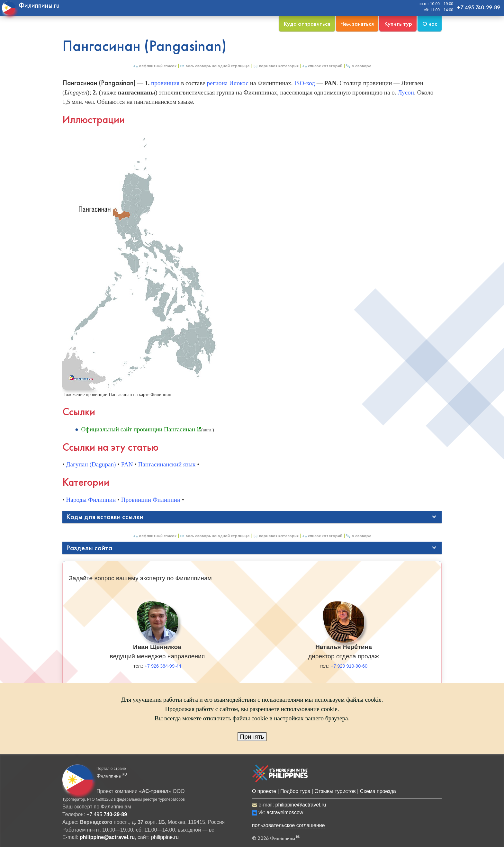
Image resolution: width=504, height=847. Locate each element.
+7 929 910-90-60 (349, 666)
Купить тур (398, 24)
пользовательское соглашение (288, 825)
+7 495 (107, 814)
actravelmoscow (285, 812)
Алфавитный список (155, 66)
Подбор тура (295, 791)
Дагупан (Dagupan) (91, 464)
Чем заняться (357, 24)
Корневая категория (276, 66)
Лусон (406, 92)
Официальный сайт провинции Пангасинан (138, 429)
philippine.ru (165, 837)
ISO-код (304, 83)
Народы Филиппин (91, 500)
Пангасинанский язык (167, 464)
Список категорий (322, 66)
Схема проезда (378, 791)
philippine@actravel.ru (301, 805)
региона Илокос (228, 83)
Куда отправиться (307, 24)
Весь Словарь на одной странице (215, 66)
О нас (430, 24)
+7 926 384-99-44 (163, 666)
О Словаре (359, 66)
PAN (127, 464)
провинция (165, 83)
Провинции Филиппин (151, 500)
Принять (252, 737)
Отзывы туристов (335, 791)
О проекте (264, 791)
